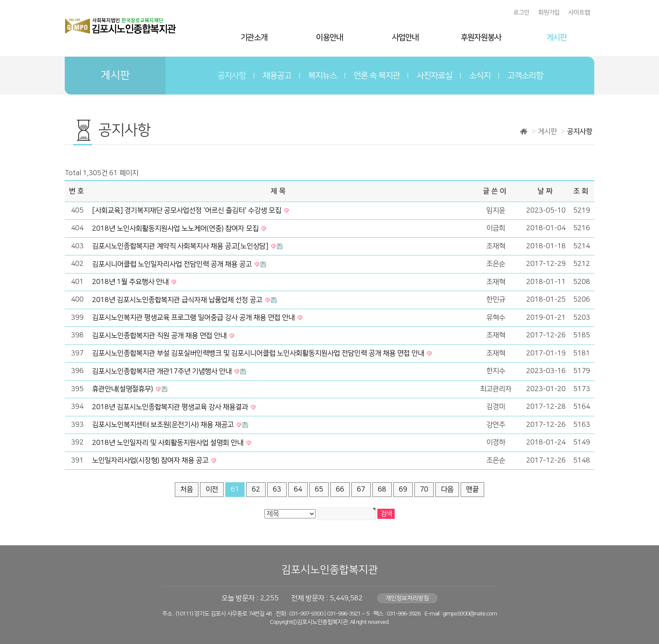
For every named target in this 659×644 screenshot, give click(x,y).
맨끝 (472, 489)
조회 (582, 191)
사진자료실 (434, 76)
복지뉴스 (322, 76)
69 (403, 489)
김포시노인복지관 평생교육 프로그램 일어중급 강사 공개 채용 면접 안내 (194, 318)
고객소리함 (525, 76)
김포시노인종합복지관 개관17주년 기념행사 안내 (163, 371)
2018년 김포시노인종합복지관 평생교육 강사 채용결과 (171, 407)
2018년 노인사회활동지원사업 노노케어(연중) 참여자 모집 (176, 229)
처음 (187, 489)
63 (277, 489)
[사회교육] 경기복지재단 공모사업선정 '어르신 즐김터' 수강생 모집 (187, 210)
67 (361, 489)
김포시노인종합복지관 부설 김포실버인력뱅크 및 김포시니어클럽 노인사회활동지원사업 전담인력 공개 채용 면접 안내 (259, 353)
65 (319, 489)
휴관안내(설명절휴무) (123, 389)
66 (340, 489)
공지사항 (232, 76)
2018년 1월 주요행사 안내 (131, 282)
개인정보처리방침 (407, 598)
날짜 (546, 191)
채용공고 (277, 76)
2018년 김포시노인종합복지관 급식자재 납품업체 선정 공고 (178, 300)
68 (382, 489)
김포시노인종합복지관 (329, 570)
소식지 (480, 76)
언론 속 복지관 (377, 76)
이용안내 (329, 38)
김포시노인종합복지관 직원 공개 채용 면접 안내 (160, 336)
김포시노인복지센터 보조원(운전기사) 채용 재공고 (164, 425)
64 (298, 489)
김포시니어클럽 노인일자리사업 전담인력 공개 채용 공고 (173, 264)
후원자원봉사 (481, 38)
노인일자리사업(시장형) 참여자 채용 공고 (151, 460)
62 (256, 489)
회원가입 (549, 13)
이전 (212, 489)
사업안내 (405, 38)
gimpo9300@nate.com (470, 614)
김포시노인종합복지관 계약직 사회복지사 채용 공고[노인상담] (181, 246)
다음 (447, 489)
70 (424, 489)
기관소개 (254, 38)
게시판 (556, 38)
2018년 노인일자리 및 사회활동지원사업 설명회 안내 (169, 443)
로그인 (521, 13)
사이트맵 (579, 13)
